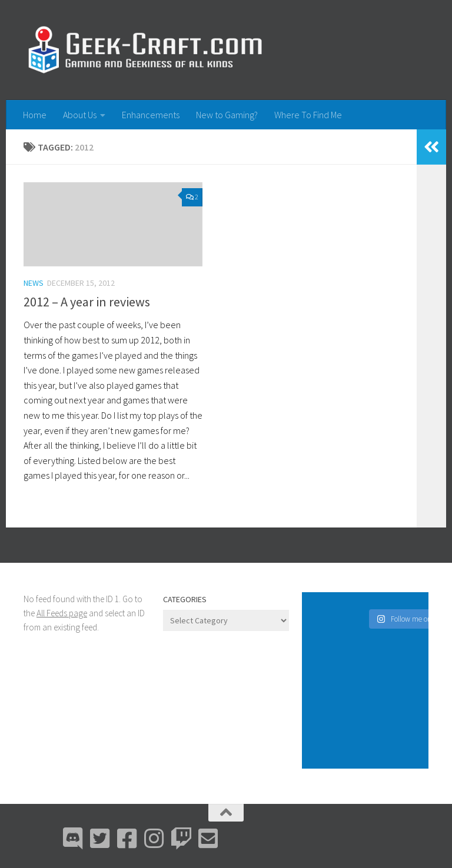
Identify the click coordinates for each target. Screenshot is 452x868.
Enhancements (151, 115)
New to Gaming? (227, 115)
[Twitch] (181, 839)
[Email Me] (208, 839)
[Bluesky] (100, 839)
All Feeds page (62, 613)
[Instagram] (154, 839)
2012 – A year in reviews (87, 302)
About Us (80, 115)
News (34, 283)
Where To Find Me (308, 115)
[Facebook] (127, 839)
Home (35, 115)
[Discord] (73, 839)
